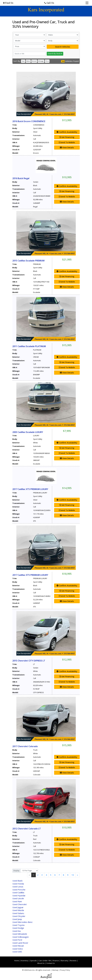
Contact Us (50, 963)
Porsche (19, 890)
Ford (17, 940)
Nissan (18, 946)
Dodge (18, 928)
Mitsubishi (20, 934)
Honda (18, 884)
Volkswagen (21, 937)
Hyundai (19, 895)
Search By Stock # (55, 53)
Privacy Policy (65, 970)
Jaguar (18, 907)
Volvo (18, 949)
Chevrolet (20, 904)
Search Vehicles (63, 47)
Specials (33, 961)
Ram (17, 901)
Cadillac (18, 892)
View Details (67, 147)
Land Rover (20, 943)
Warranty (64, 961)
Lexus (18, 887)
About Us (41, 963)
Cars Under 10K (45, 961)
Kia (16, 931)
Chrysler (19, 916)
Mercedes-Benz (22, 922)
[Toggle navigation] (87, 3)
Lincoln (18, 898)
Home (17, 961)
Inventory (25, 961)
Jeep (17, 919)
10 (73, 875)
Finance (56, 961)
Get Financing (67, 137)
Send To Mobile (67, 142)
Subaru (18, 913)
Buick (17, 881)
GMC (17, 952)
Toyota (18, 925)
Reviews (73, 961)
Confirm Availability (67, 132)
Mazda (18, 910)
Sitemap (55, 970)
